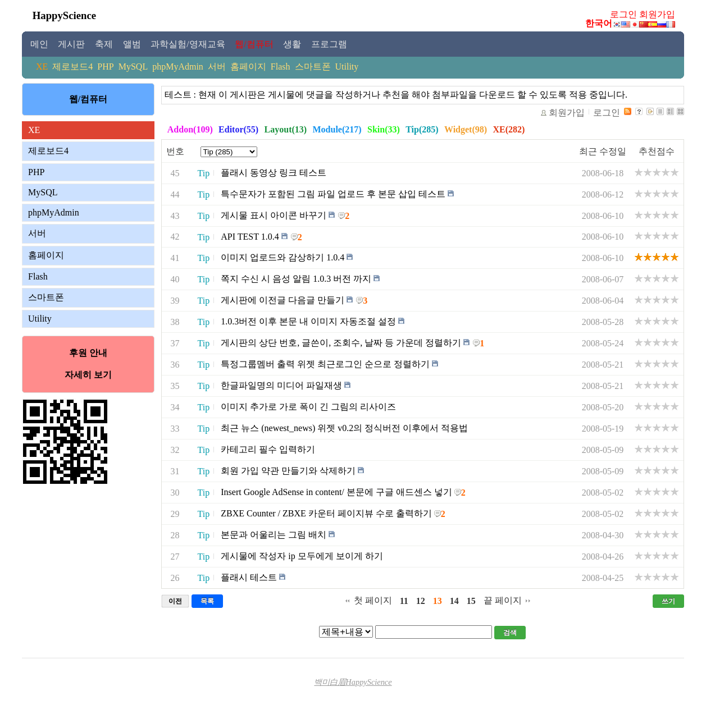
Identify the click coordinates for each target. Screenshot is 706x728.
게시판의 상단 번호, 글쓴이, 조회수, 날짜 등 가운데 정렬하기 (341, 343)
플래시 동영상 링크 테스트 (274, 173)
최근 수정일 (603, 151)
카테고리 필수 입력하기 (268, 449)
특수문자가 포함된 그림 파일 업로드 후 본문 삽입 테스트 (333, 194)
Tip (204, 173)
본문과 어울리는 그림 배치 (274, 535)
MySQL (133, 67)
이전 (175, 601)
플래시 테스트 (249, 577)
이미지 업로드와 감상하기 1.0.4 (283, 257)
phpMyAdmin (178, 67)
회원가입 (657, 14)
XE (42, 67)
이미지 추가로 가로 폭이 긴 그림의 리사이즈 (308, 407)
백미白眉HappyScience (353, 682)
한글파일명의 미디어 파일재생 (281, 385)
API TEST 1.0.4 (250, 237)
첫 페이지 (373, 600)
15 (471, 601)
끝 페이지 (503, 600)
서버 (217, 67)
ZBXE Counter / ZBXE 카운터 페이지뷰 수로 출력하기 (326, 513)
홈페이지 (248, 67)
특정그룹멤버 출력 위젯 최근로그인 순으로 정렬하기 (325, 364)
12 (421, 601)
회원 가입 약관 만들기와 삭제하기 (288, 471)
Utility (347, 67)
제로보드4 (72, 67)
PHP (105, 67)
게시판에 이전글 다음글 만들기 (283, 300)
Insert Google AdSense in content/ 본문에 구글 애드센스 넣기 (336, 492)
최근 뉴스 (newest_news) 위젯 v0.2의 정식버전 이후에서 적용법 (344, 428)
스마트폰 (313, 67)
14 (454, 601)
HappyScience (64, 15)
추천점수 (657, 151)
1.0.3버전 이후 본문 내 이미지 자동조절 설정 (308, 321)
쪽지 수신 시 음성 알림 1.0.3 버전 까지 (296, 279)
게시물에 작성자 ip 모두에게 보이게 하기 (302, 556)
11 (404, 601)
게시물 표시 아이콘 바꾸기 (274, 215)
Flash (281, 67)
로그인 (623, 14)
